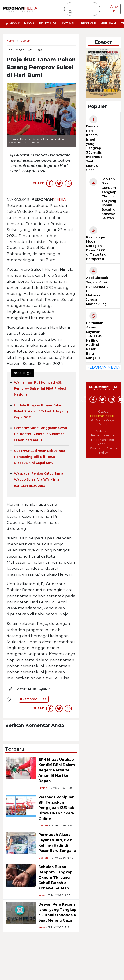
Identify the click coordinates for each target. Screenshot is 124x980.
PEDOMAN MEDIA (103, 367)
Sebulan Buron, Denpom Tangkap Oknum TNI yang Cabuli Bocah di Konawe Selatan (55, 878)
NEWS (29, 23)
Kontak (95, 448)
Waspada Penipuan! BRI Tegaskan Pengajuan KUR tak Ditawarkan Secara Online (57, 808)
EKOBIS (68, 23)
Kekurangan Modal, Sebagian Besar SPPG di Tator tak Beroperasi (96, 248)
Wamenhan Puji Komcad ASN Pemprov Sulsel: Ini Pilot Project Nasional (40, 388)
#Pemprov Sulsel (34, 699)
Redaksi (101, 431)
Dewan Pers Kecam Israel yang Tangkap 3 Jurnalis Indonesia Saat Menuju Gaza (94, 148)
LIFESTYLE (87, 23)
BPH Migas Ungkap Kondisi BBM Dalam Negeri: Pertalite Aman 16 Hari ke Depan (57, 770)
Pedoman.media (102, 416)
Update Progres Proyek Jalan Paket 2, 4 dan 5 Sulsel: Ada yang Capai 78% (41, 411)
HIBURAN (108, 23)
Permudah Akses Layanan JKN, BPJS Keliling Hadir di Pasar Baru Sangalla (95, 340)
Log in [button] (114, 9)
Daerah (43, 825)
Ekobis (43, 788)
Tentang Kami (101, 435)
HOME (13, 23)
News (42, 895)
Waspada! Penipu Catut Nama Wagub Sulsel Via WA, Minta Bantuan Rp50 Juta (39, 479)
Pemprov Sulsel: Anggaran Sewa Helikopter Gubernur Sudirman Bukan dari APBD (41, 434)
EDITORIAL (48, 23)
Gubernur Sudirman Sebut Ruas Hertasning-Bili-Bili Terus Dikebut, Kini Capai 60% (40, 457)
